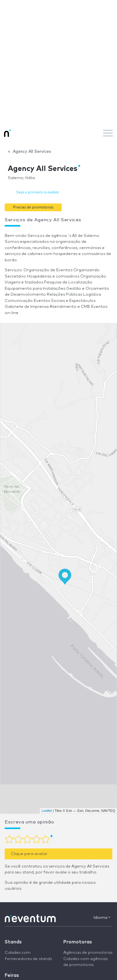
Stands (13, 942)
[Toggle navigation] (108, 133)
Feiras (12, 975)
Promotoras (78, 942)
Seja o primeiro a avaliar (38, 192)
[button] (33, 207)
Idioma (102, 917)
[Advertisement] (58, 62)
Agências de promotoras (88, 953)
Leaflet (47, 811)
